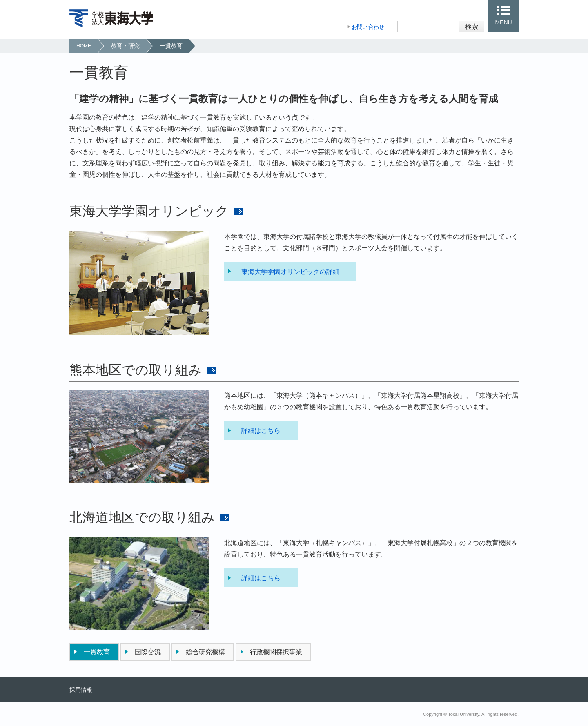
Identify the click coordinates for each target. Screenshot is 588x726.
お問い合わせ (368, 27)
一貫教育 (171, 46)
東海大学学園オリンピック (149, 211)
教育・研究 (125, 46)
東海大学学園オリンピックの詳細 (290, 272)
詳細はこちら (261, 431)
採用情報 (81, 690)
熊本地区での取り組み (136, 370)
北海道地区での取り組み (142, 517)
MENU (503, 22)
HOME (84, 46)
